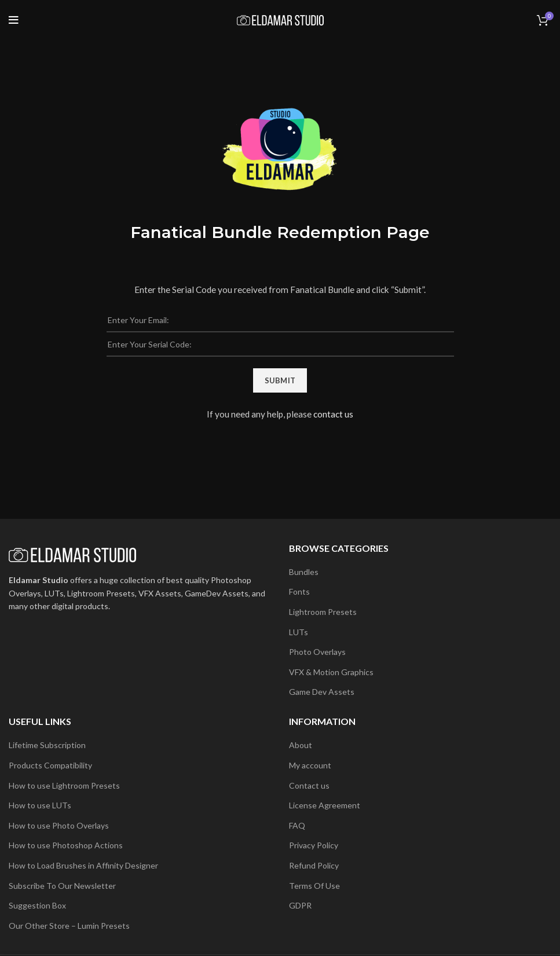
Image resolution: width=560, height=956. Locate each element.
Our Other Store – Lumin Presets (69, 926)
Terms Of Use (314, 886)
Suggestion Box (37, 905)
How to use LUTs (40, 805)
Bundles (304, 572)
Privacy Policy (314, 845)
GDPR (300, 905)
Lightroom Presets (323, 612)
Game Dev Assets (322, 692)
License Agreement (325, 805)
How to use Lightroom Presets (64, 785)
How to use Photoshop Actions (66, 845)
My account (310, 765)
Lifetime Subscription (47, 745)
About (301, 745)
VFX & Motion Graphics (331, 672)
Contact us (309, 785)
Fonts (299, 591)
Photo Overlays (317, 652)
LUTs (299, 632)
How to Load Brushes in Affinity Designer (83, 865)
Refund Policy (314, 865)
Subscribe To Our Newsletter (62, 886)
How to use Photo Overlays (59, 825)
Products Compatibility (50, 765)
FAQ (297, 825)
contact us (333, 414)
